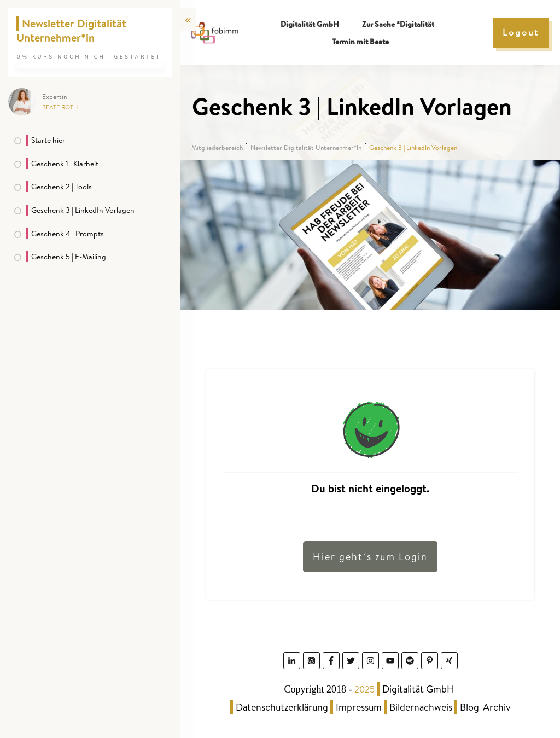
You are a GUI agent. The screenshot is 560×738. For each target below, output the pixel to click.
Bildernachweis (421, 707)
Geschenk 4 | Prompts (68, 234)
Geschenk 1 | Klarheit (65, 164)
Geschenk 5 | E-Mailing (69, 257)
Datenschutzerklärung (282, 707)
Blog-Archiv (485, 707)
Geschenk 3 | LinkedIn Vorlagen (83, 210)
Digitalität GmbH (418, 689)
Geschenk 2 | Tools (62, 187)
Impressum (359, 707)
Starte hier (48, 140)
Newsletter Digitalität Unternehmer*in (71, 30)
